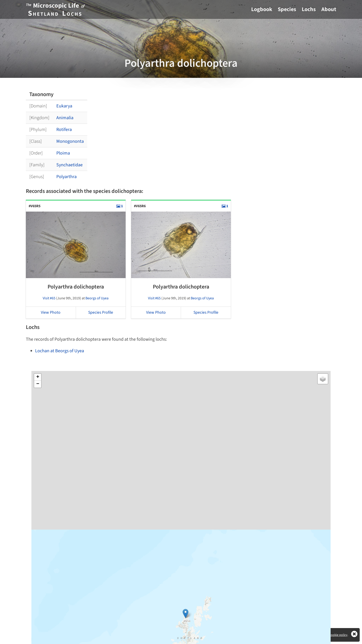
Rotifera (64, 130)
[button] (186, 611)
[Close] (354, 636)
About (329, 9)
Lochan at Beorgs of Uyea (60, 351)
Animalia (65, 118)
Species (287, 9)
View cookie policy (335, 635)
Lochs (309, 9)
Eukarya (64, 106)
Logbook (262, 9)
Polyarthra (66, 177)
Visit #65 (49, 298)
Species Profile (101, 312)
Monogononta (70, 141)
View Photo (51, 312)
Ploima (63, 153)
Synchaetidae (69, 165)
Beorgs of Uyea (97, 298)
